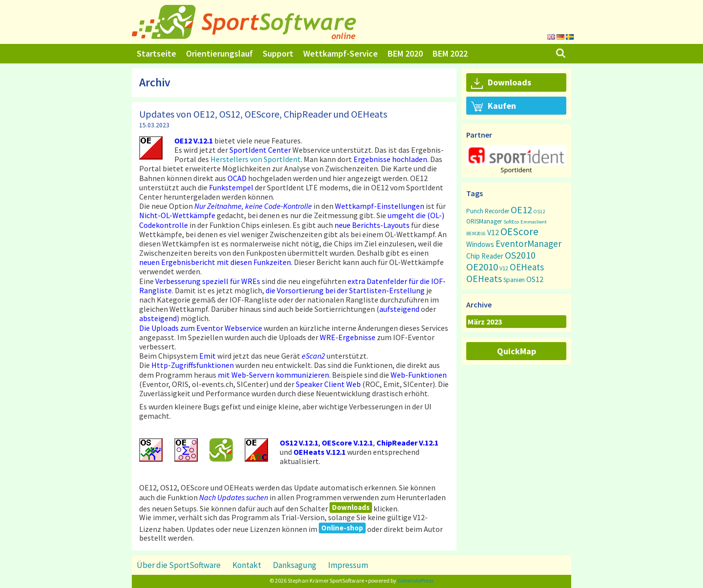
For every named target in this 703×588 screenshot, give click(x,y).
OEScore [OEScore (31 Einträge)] (519, 232)
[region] (516, 159)
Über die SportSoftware (179, 565)
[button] (516, 155)
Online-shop (342, 528)
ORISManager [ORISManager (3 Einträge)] (484, 221)
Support (278, 53)
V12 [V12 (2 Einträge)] (504, 268)
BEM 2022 (450, 53)
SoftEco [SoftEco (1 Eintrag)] (511, 222)
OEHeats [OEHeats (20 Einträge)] (484, 279)
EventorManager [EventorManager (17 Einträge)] (528, 243)
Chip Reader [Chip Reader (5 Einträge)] (485, 256)
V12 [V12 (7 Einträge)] (493, 232)
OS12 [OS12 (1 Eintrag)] (539, 212)
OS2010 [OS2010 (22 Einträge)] (520, 255)
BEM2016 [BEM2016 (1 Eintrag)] (476, 233)
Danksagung (295, 565)
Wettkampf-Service (341, 53)
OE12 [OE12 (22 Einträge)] (521, 210)
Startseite (156, 53)
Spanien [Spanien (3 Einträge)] (514, 280)
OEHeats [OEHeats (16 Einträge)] (527, 267)
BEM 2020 (405, 53)
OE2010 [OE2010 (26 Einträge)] (482, 267)
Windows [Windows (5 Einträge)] (480, 244)
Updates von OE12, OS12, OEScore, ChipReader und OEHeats (263, 114)
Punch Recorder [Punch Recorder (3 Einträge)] (488, 211)
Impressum (348, 565)
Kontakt (247, 565)
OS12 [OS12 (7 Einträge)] (535, 279)
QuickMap (517, 351)
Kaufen (494, 106)
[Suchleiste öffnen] (561, 54)
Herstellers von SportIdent (256, 159)
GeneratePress (415, 580)
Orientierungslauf (219, 53)
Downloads (351, 507)
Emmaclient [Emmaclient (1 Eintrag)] (534, 222)
